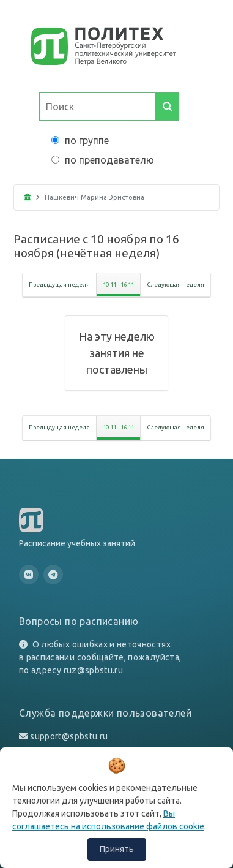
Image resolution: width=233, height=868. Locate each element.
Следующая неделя (176, 285)
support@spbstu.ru (69, 736)
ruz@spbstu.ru (94, 670)
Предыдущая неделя (59, 285)
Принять (117, 849)
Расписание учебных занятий (77, 543)
